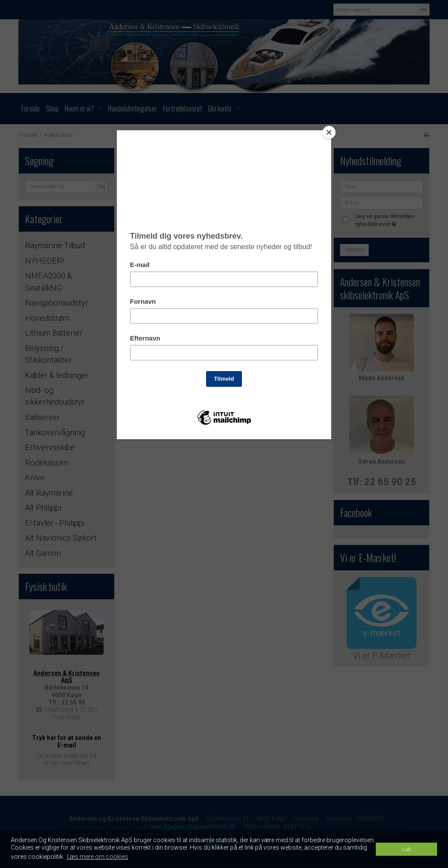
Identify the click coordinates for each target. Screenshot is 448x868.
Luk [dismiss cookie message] (406, 849)
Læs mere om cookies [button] (98, 857)
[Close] (329, 132)
